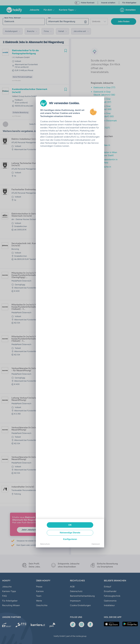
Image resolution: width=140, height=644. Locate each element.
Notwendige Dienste (70, 533)
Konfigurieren (70, 539)
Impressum (96, 544)
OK (70, 525)
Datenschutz (45, 544)
